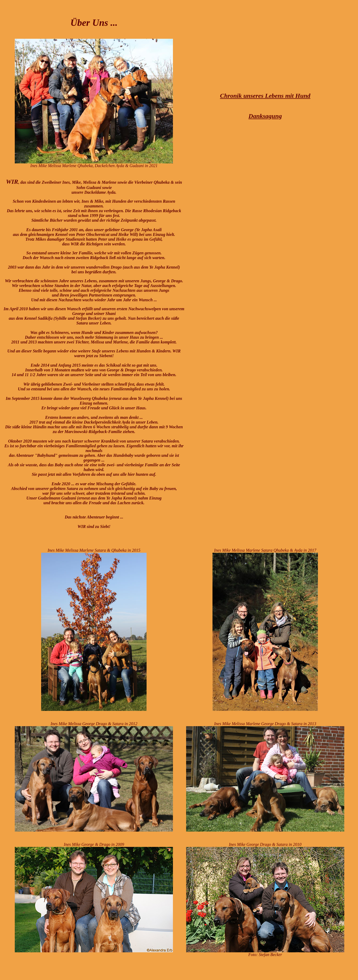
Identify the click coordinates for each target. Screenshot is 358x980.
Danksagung (265, 116)
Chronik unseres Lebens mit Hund (265, 96)
